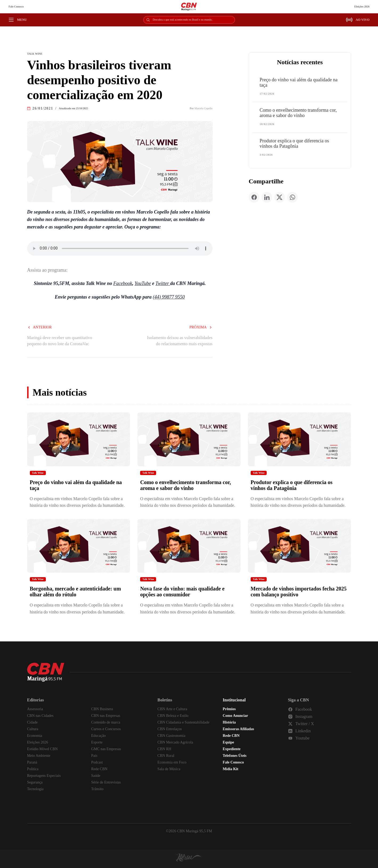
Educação (98, 736)
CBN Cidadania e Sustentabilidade (183, 722)
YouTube (143, 283)
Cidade (32, 722)
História (229, 722)
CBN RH (164, 749)
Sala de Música (169, 769)
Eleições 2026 (362, 7)
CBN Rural (166, 756)
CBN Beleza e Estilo (173, 716)
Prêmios (229, 709)
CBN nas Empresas (106, 716)
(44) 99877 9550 (169, 297)
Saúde (96, 776)
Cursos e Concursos (106, 729)
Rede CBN (99, 769)
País (94, 756)
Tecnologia (35, 789)
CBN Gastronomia (171, 736)
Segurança (35, 782)
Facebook (123, 283)
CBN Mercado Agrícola (175, 742)
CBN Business (102, 709)
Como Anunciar (235, 716)
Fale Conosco (16, 7)
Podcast (97, 762)
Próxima (201, 327)
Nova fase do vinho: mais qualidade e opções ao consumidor (182, 592)
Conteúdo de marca (106, 722)
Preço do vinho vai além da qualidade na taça (299, 82)
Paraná (32, 762)
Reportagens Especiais (44, 776)
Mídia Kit (231, 769)
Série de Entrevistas (106, 782)
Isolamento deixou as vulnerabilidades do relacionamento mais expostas (180, 341)
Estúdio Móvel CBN (42, 749)
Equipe (228, 742)
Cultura (33, 729)
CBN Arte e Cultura (172, 709)
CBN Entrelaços (170, 729)
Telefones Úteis (235, 756)
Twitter (163, 283)
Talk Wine (38, 473)
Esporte (97, 742)
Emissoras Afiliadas (238, 729)
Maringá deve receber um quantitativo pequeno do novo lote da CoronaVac (60, 341)
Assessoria (35, 709)
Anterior (40, 327)
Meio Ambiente (39, 756)
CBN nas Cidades (40, 716)
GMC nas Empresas (106, 749)
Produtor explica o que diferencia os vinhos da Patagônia (294, 143)
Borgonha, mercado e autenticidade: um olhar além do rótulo (75, 592)
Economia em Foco (172, 762)
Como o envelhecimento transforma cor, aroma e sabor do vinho (298, 113)
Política (33, 769)
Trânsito (97, 789)
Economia (35, 736)
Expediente (232, 749)
